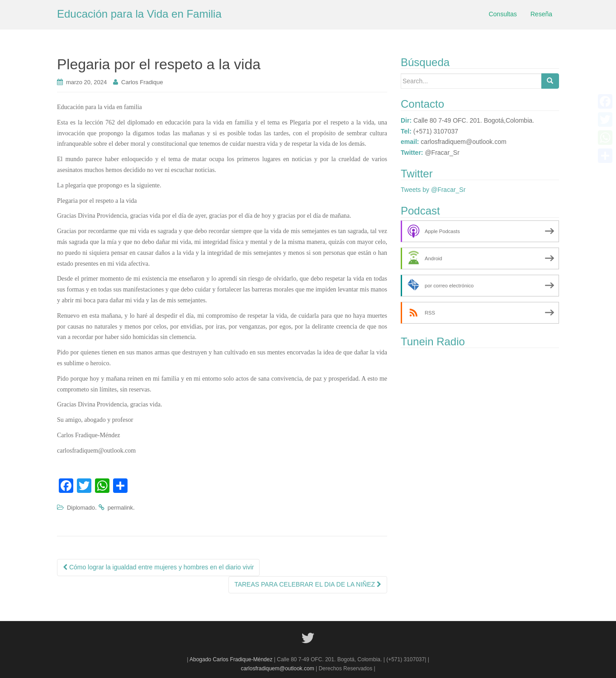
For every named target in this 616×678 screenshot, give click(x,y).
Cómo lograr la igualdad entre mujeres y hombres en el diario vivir (158, 567)
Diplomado (81, 508)
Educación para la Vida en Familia (139, 14)
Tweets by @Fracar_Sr (433, 190)
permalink (120, 508)
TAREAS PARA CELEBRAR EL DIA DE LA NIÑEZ (308, 584)
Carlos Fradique (142, 82)
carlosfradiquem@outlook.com (277, 668)
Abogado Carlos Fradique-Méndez (232, 659)
